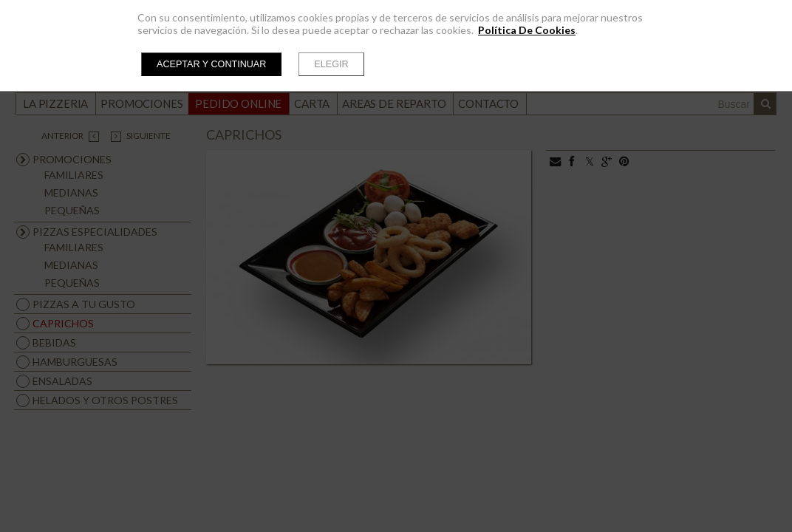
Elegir (331, 64)
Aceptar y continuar (211, 64)
